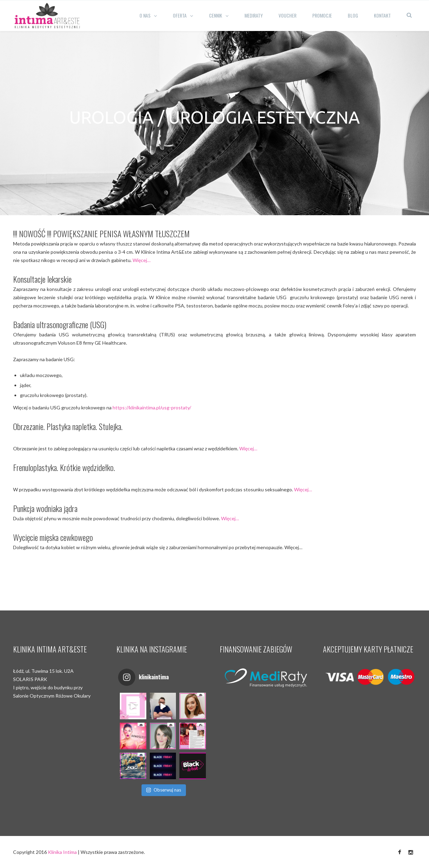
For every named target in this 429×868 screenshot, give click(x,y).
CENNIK (216, 15)
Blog (353, 15)
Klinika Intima (62, 852)
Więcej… (142, 260)
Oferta (180, 15)
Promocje (322, 15)
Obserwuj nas (164, 790)
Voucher (287, 15)
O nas (145, 15)
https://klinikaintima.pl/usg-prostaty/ (152, 407)
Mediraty (254, 15)
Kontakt (382, 15)
